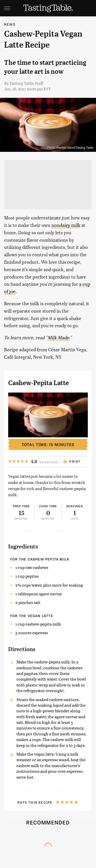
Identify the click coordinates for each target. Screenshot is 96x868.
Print (72, 461)
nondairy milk (66, 225)
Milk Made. (59, 337)
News (10, 24)
